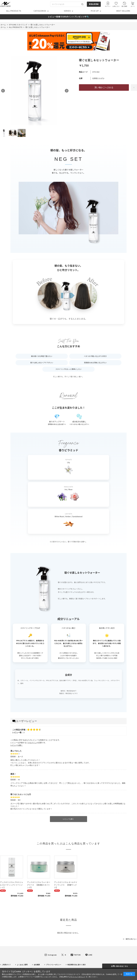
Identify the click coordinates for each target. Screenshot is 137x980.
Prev (3, 91)
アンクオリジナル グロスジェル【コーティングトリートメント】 (12, 885)
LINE (90, 955)
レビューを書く (17, 745)
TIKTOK (77, 955)
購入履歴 (124, 6)
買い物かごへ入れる (104, 87)
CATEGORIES (40, 11)
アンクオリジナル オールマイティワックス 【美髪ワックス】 (66, 885)
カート (133, 6)
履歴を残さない (131, 939)
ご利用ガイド (6, 965)
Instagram (52, 955)
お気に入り (116, 6)
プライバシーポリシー (54, 965)
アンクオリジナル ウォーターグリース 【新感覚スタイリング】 (39, 885)
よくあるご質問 (22, 965)
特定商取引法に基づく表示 (77, 965)
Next (67, 91)
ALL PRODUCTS (14, 11)
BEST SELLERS (123, 11)
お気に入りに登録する (134, 87)
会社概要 (37, 965)
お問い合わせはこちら (120, 966)
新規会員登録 (94, 4)
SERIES (67, 11)
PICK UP (95, 11)
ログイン (108, 6)
